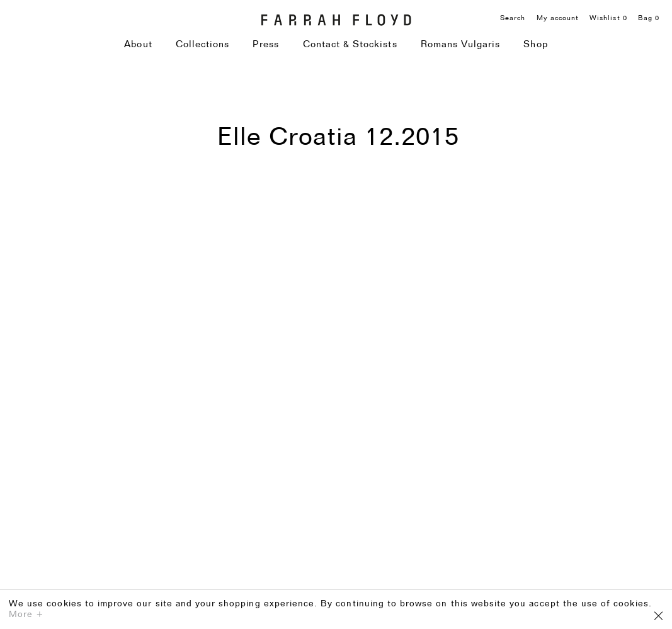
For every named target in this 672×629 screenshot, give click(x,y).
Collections (203, 45)
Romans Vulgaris (461, 45)
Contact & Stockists (350, 45)
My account (558, 19)
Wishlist (608, 19)
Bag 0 (649, 19)
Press (266, 45)
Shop (535, 45)
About (138, 45)
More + (26, 615)
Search (513, 19)
